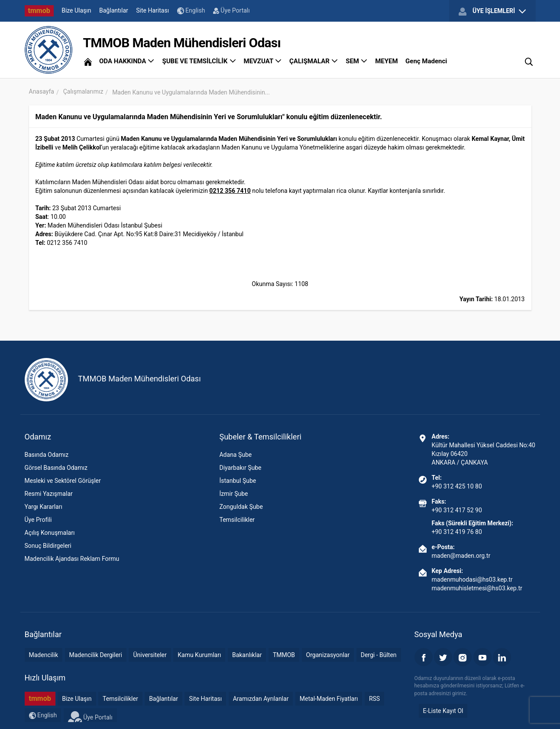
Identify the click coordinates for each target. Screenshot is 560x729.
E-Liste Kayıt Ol (443, 711)
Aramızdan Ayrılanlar (261, 699)
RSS (374, 699)
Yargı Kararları (44, 507)
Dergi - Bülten (379, 655)
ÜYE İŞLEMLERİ (492, 11)
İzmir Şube (233, 494)
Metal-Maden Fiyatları (329, 699)
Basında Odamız (47, 455)
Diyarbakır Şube (240, 468)
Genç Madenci (426, 61)
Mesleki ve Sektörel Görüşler (63, 481)
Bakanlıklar (247, 655)
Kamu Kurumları (199, 655)
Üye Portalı (231, 10)
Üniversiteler (150, 655)
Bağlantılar (114, 10)
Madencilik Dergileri (96, 655)
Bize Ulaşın (76, 10)
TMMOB (284, 655)
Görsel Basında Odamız (56, 468)
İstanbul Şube (238, 481)
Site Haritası (152, 10)
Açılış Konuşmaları (50, 533)
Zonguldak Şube (241, 507)
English (191, 11)
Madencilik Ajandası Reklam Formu (72, 559)
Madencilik (44, 655)
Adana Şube (235, 455)
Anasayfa (42, 91)
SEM (357, 61)
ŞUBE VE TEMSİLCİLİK (199, 61)
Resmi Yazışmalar (49, 494)
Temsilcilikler (237, 520)
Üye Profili (38, 520)
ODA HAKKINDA (127, 61)
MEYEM (386, 61)
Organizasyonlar (328, 655)
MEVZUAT (263, 61)
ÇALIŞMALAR (314, 61)
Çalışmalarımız (83, 91)
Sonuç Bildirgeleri (48, 546)
